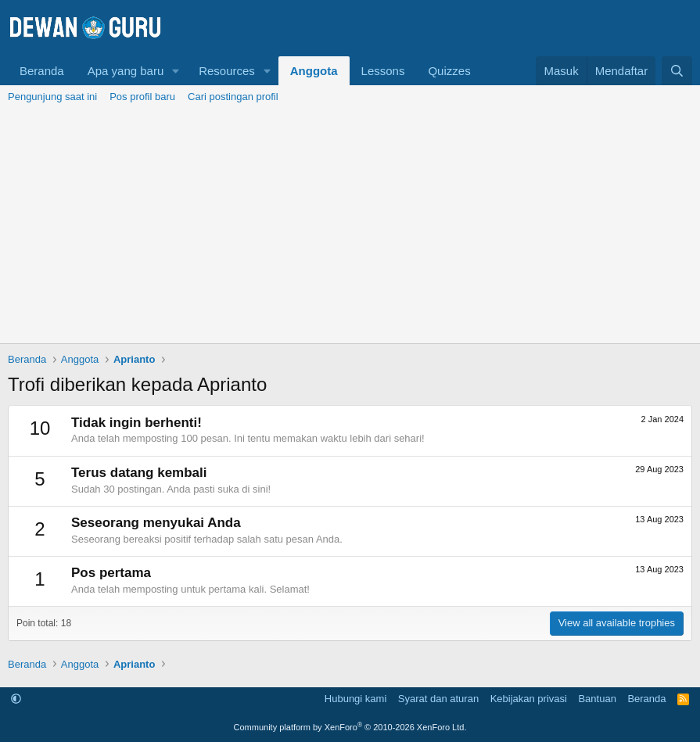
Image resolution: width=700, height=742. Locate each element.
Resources (227, 71)
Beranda (42, 71)
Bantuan (597, 699)
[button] (176, 71)
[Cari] (677, 71)
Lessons (383, 71)
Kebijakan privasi (529, 699)
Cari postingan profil (233, 97)
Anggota (314, 71)
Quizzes (449, 71)
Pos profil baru (142, 97)
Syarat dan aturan (438, 699)
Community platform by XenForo (350, 727)
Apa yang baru (126, 71)
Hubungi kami (356, 699)
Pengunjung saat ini (52, 97)
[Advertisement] (350, 226)
